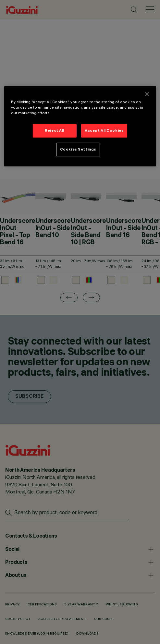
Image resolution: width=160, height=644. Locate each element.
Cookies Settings (78, 149)
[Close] (147, 94)
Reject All (55, 130)
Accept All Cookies (104, 130)
